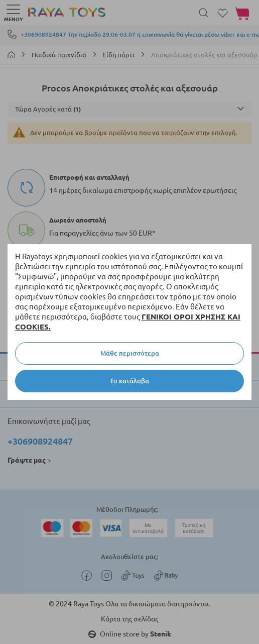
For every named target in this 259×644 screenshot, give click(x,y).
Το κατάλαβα (129, 381)
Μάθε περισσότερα (130, 353)
